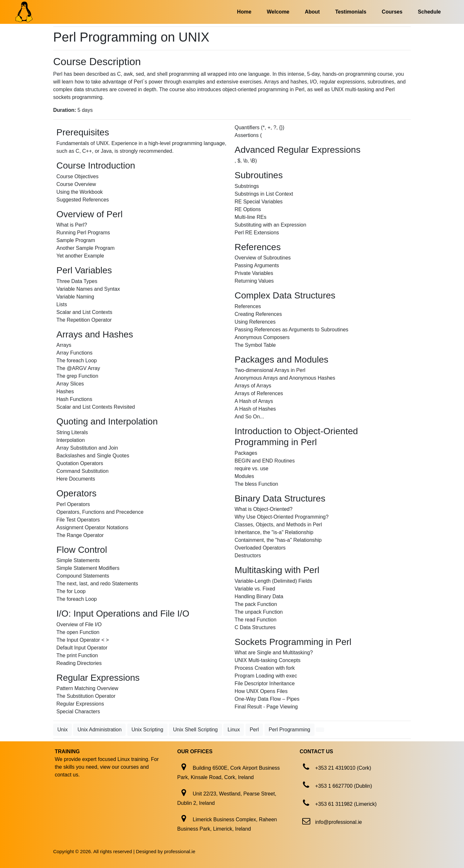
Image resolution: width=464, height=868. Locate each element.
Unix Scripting (147, 730)
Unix (63, 730)
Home (244, 12)
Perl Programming (290, 730)
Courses (392, 12)
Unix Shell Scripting (195, 730)
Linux (234, 730)
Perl (254, 730)
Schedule (429, 12)
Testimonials (351, 12)
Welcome (278, 12)
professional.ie (180, 851)
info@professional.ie (338, 822)
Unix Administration (99, 730)
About (312, 12)
